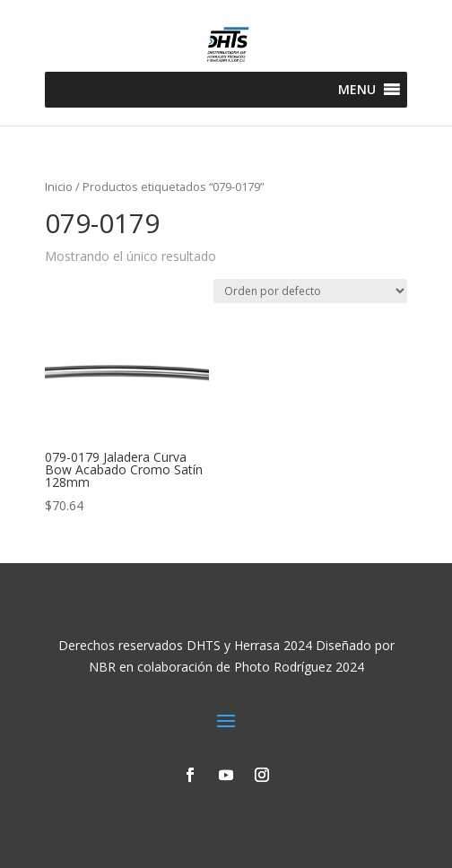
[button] (357, 90)
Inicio (59, 187)
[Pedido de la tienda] (310, 291)
